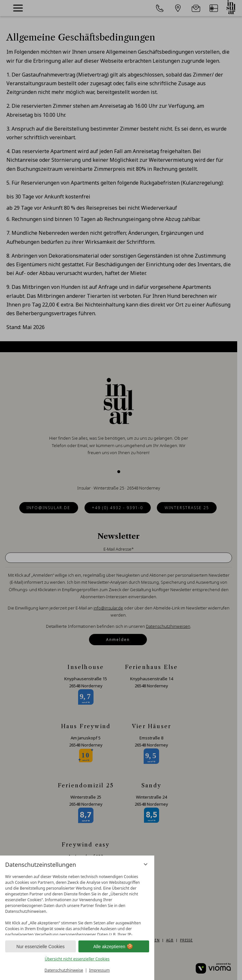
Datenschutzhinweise (64, 970)
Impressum (99, 970)
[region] (77, 903)
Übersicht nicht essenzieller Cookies (77, 959)
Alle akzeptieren (114, 947)
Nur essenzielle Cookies (40, 947)
